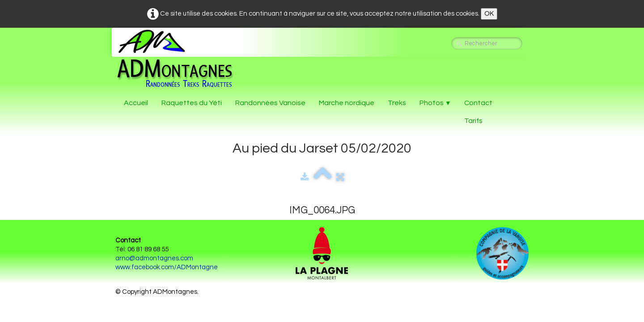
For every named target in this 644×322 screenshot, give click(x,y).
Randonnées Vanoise (270, 103)
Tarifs (473, 121)
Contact (478, 103)
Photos (435, 103)
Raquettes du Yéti (192, 103)
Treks (397, 103)
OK (489, 14)
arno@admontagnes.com (154, 258)
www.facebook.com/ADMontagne (167, 267)
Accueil (136, 103)
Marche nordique (347, 103)
